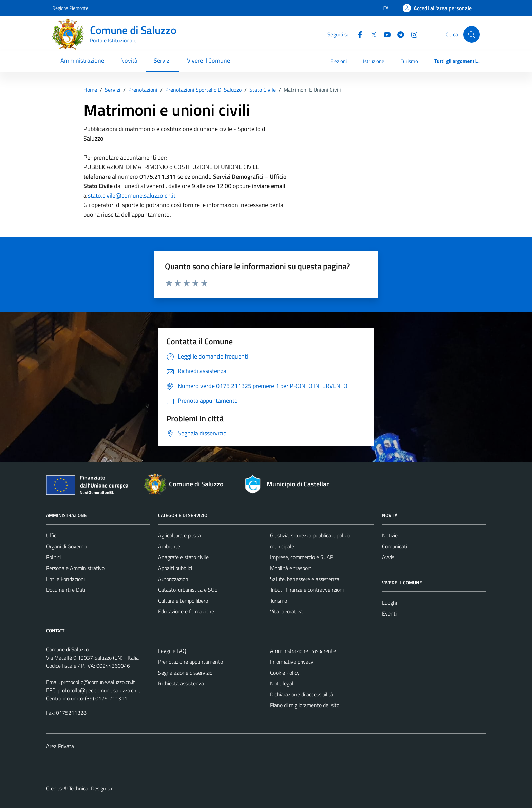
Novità (129, 61)
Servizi (162, 61)
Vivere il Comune (208, 61)
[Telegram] (398, 34)
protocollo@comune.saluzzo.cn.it (98, 682)
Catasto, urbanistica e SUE (188, 590)
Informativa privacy (292, 662)
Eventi (389, 613)
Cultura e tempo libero (183, 601)
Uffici (52, 535)
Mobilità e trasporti (291, 568)
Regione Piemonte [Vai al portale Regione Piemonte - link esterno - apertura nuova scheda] (70, 8)
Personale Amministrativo (75, 568)
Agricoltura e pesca (179, 535)
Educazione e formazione (186, 611)
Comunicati (395, 546)
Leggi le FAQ (172, 651)
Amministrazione (82, 61)
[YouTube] (384, 34)
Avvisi (389, 557)
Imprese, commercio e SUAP (302, 557)
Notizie (390, 535)
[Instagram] (412, 34)
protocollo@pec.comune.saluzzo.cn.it (99, 690)
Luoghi (389, 603)
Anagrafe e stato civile (183, 557)
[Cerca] (472, 34)
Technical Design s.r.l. (92, 788)
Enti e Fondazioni (65, 579)
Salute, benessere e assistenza (305, 579)
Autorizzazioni (174, 579)
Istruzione (374, 61)
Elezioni (339, 61)
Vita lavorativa (286, 611)
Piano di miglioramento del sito (305, 705)
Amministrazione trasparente (303, 651)
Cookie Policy (285, 673)
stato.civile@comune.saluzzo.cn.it (132, 195)
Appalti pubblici (175, 568)
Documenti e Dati (66, 590)
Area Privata (60, 746)
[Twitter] (371, 34)
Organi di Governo (66, 546)
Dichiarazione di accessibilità (302, 694)
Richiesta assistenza (181, 683)
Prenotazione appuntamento (191, 662)
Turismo (409, 61)
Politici (53, 557)
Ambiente (169, 546)
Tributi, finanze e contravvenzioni (307, 590)
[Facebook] (357, 34)
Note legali (282, 683)
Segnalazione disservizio (185, 673)
